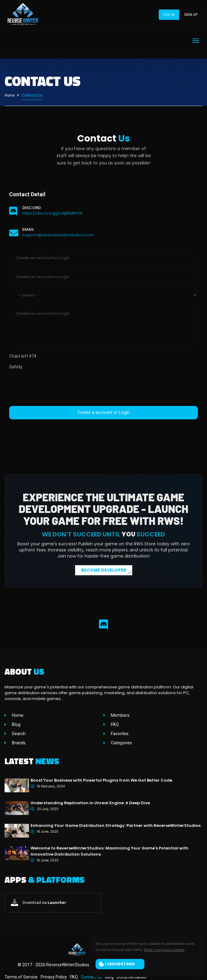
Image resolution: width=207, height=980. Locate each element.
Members (120, 715)
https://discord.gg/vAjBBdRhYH (52, 213)
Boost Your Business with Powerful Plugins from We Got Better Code (101, 780)
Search (18, 734)
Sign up (191, 15)
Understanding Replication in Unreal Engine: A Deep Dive (90, 803)
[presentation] (56, 388)
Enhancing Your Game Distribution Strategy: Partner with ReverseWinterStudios (116, 825)
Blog (16, 724)
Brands (18, 743)
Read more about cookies (164, 950)
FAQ (114, 724)
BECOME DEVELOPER (104, 570)
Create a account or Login (103, 412)
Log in (169, 15)
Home (10, 95)
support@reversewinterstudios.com (58, 235)
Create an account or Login (103, 328)
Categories (121, 743)
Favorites (119, 734)
